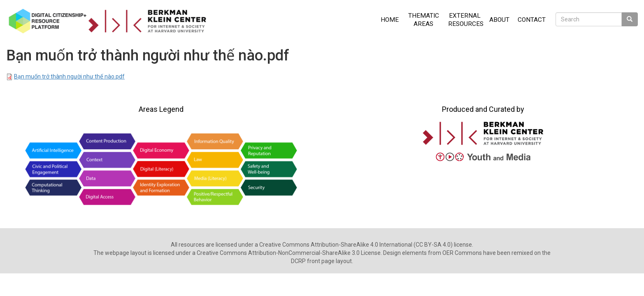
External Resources (466, 20)
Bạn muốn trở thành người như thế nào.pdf (69, 76)
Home (390, 20)
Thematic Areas (424, 20)
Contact (532, 20)
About (499, 20)
